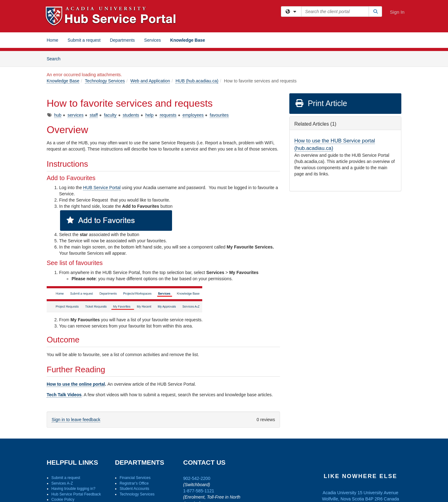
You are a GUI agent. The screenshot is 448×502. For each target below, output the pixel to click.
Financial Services (135, 478)
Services (152, 40)
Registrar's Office (134, 483)
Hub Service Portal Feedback (76, 494)
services (75, 115)
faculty (110, 115)
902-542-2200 (197, 478)
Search (56, 58)
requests (168, 115)
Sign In (397, 12)
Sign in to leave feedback (76, 420)
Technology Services (105, 81)
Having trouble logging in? (73, 489)
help (149, 115)
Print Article (321, 103)
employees (193, 115)
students (131, 115)
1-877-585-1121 (199, 491)
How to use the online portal (76, 384)
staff (94, 115)
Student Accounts (134, 489)
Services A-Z (62, 483)
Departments (122, 40)
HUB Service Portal (102, 188)
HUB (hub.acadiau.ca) (197, 81)
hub (58, 115)
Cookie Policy (63, 500)
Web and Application (150, 81)
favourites (219, 115)
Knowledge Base (188, 40)
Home (52, 40)
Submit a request (84, 40)
